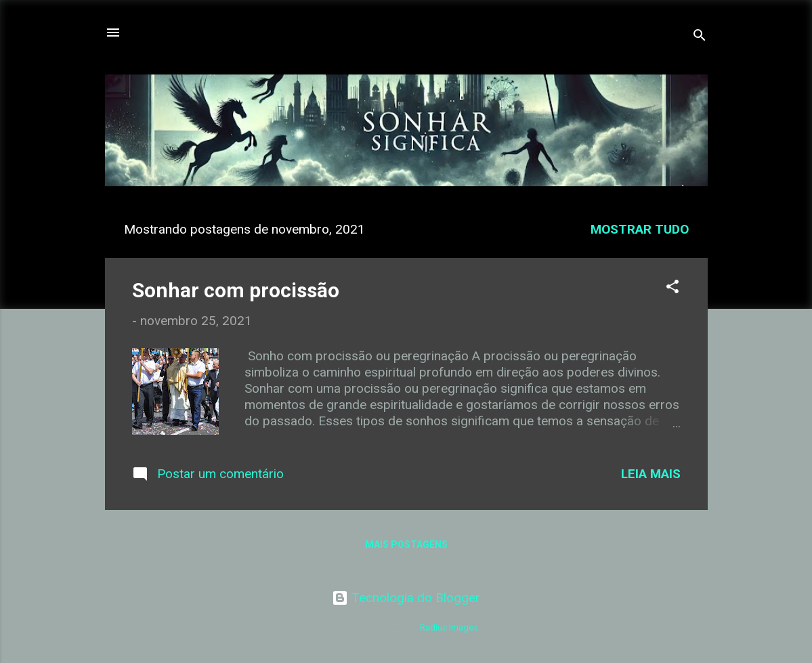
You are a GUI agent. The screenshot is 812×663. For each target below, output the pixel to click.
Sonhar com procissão (236, 290)
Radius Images (449, 627)
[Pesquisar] (700, 37)
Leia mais (651, 474)
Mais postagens (406, 544)
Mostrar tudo (640, 229)
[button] (672, 288)
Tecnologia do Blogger (406, 598)
